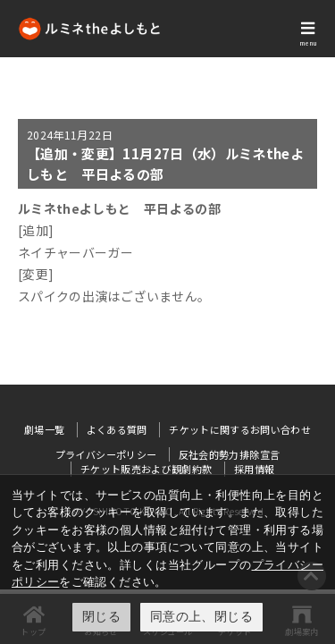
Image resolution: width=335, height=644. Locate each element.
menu (308, 43)
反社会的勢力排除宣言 (230, 454)
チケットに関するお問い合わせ (240, 429)
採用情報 (254, 469)
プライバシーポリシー (106, 454)
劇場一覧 (44, 429)
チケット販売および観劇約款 (147, 469)
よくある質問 (117, 429)
